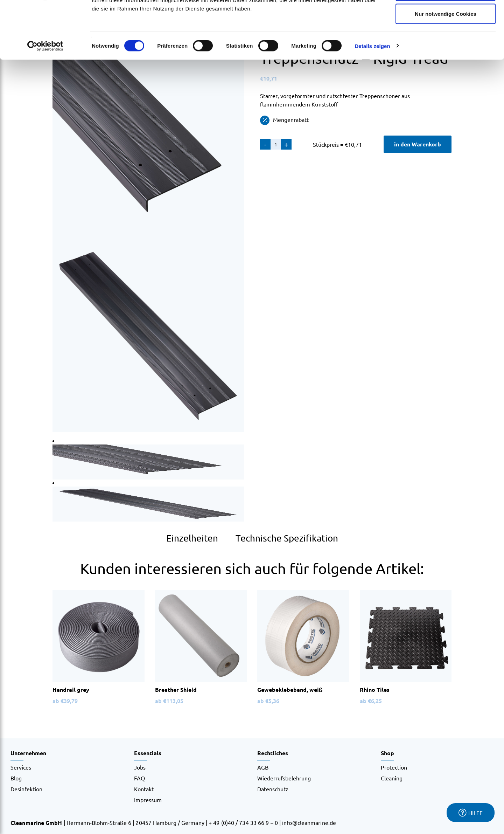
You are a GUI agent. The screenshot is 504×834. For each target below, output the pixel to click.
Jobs (140, 767)
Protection (394, 767)
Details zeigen (372, 97)
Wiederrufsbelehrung (284, 778)
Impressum (148, 800)
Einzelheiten (192, 538)
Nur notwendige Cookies (446, 64)
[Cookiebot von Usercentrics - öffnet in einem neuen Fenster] (45, 97)
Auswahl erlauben (446, 42)
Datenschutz (273, 789)
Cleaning (392, 778)
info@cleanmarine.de (309, 822)
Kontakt (144, 789)
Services (21, 767)
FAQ (139, 778)
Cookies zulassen (446, 18)
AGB (263, 767)
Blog (16, 778)
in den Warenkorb (418, 144)
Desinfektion (26, 789)
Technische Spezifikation (287, 538)
